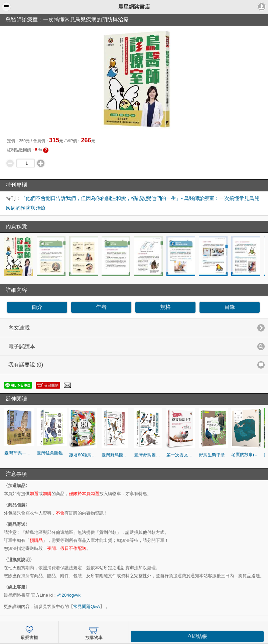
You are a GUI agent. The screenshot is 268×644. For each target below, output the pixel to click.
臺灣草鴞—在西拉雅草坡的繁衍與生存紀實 (19, 453)
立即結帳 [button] (197, 636)
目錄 (230, 307)
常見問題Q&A (87, 606)
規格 (165, 307)
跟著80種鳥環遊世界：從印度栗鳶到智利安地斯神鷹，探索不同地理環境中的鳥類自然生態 (84, 455)
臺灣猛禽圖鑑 (50, 453)
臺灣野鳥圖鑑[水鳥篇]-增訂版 (117, 455)
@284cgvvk (69, 595)
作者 (101, 307)
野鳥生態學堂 (212, 455)
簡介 (37, 307)
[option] (19, 256)
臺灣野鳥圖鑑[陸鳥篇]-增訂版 (149, 455)
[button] (6, 7)
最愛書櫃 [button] (29, 632)
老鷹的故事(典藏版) (246, 455)
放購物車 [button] (94, 632)
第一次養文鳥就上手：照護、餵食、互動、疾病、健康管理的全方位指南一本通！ (181, 455)
